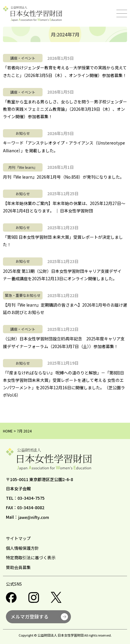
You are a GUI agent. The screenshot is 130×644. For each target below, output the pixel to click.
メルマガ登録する (30, 616)
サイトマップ (18, 538)
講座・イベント (23, 58)
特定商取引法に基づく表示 (31, 558)
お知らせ (23, 133)
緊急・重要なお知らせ (23, 295)
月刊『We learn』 (23, 167)
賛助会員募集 (18, 567)
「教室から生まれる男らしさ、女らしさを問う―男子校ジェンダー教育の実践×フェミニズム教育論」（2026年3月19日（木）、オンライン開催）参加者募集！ (65, 109)
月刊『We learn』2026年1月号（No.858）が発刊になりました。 (64, 177)
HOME (8, 431)
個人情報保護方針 (22, 548)
